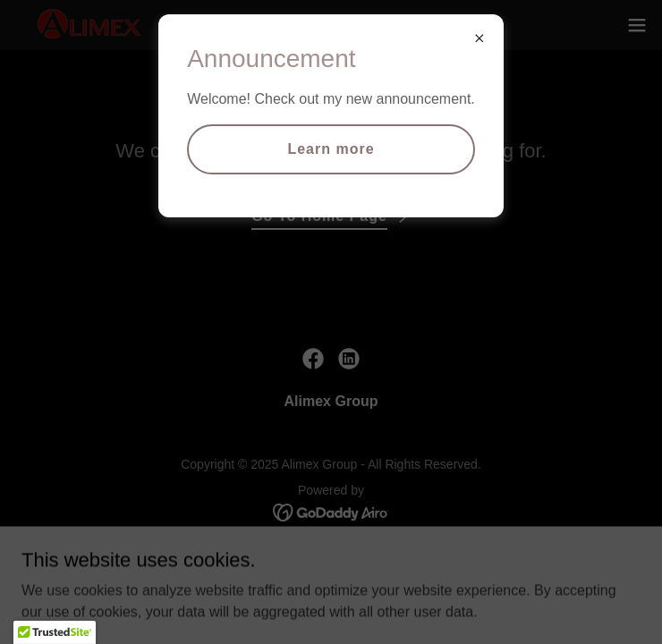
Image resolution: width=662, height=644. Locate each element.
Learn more (331, 149)
